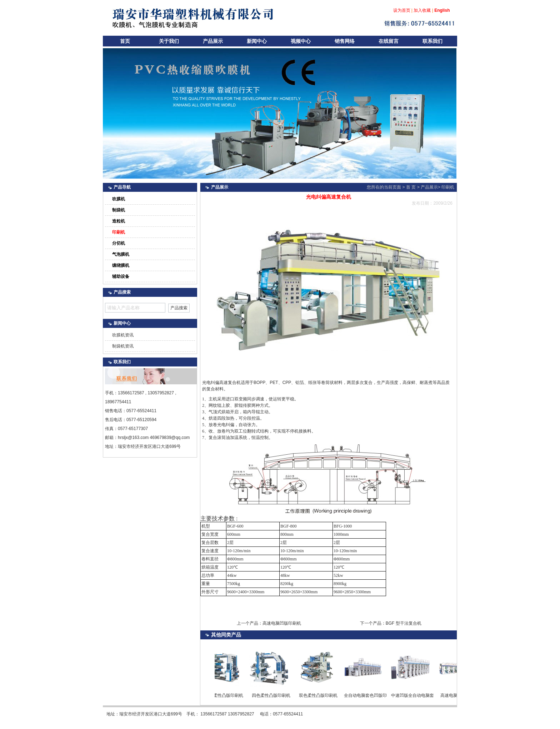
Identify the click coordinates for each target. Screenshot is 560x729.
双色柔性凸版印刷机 (320, 695)
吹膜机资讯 (123, 335)
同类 (226, 635)
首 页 (411, 187)
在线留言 (389, 41)
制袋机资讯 (123, 346)
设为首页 (402, 10)
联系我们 (432, 41)
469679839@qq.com (170, 438)
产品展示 (213, 41)
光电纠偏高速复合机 (221, 383)
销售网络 (345, 41)
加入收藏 (422, 10)
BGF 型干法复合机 (404, 623)
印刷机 (448, 187)
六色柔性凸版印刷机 (226, 695)
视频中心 (301, 41)
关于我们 (169, 41)
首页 (125, 41)
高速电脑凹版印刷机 (282, 623)
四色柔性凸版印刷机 (273, 695)
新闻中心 (257, 41)
